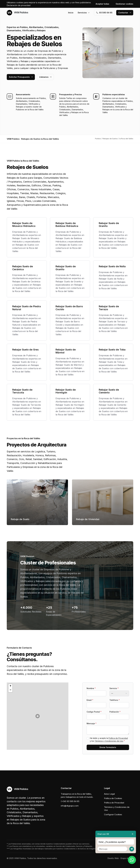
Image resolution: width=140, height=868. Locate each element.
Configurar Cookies (113, 814)
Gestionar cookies (124, 4)
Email (90, 700)
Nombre (91, 688)
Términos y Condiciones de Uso (109, 741)
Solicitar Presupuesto (21, 77)
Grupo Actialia (127, 858)
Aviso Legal (109, 794)
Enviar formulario (108, 747)
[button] (38, 716)
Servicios (84, 13)
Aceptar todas (102, 4)
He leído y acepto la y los (109, 740)
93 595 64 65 (104, 13)
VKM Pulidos (17, 13)
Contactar (125, 13)
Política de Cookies (113, 798)
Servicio (114, 688)
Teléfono (115, 700)
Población (115, 712)
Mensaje (92, 723)
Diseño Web (113, 858)
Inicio (71, 13)
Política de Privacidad (118, 738)
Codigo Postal (94, 712)
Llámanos (45, 77)
